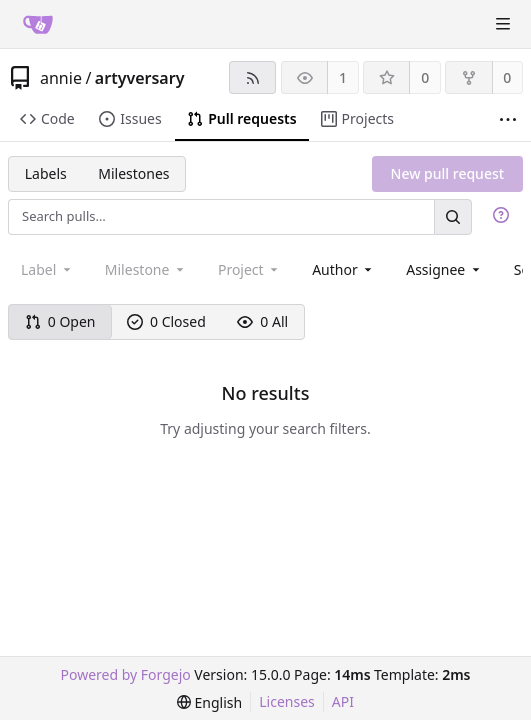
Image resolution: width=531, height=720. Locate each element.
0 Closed (166, 321)
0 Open (60, 321)
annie (61, 78)
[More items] (508, 119)
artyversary (140, 78)
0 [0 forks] (507, 77)
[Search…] (453, 216)
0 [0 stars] (425, 77)
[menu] (209, 702)
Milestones (133, 173)
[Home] (38, 24)
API (343, 701)
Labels (46, 173)
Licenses (287, 701)
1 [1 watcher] (343, 77)
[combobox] (343, 269)
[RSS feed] (252, 77)
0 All (262, 321)
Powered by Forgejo (126, 674)
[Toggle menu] (503, 24)
